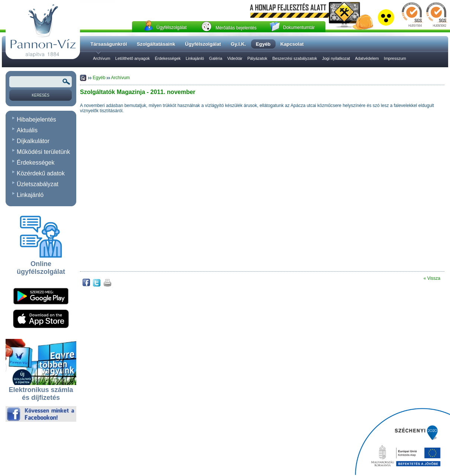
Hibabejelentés (36, 119)
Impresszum (395, 58)
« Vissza (432, 278)
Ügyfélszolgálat (171, 27)
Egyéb (99, 78)
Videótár (235, 58)
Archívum (102, 58)
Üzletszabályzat (38, 184)
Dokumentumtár (299, 27)
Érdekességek (168, 58)
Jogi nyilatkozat (336, 58)
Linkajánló (195, 58)
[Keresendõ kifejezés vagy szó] (41, 82)
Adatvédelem (367, 58)
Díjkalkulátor (33, 141)
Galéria (216, 58)
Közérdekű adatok (41, 173)
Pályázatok (257, 58)
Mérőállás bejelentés (236, 28)
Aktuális (27, 130)
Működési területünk (43, 152)
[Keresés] (41, 95)
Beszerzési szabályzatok (295, 58)
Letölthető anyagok (133, 58)
